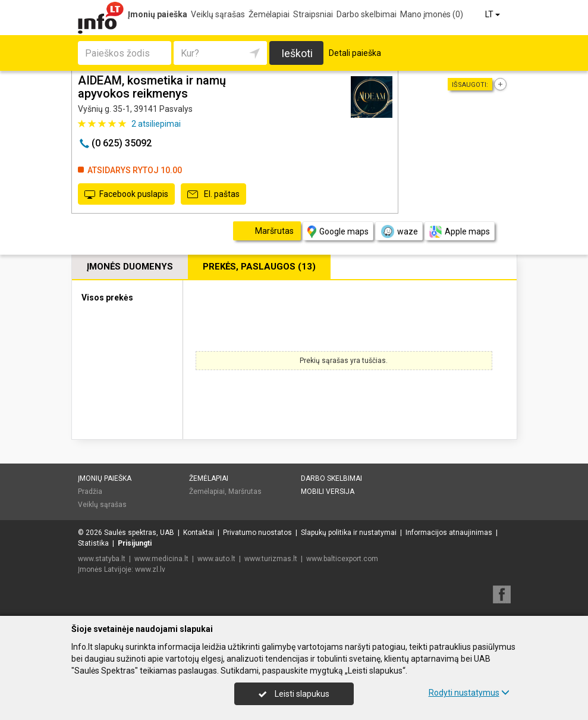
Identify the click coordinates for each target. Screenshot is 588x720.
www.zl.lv (150, 569)
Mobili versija (328, 492)
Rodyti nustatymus (469, 693)
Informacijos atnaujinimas (449, 533)
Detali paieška (355, 53)
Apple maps (460, 232)
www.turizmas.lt (271, 559)
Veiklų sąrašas (218, 14)
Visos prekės (107, 298)
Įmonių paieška (158, 14)
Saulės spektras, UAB (139, 533)
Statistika (93, 543)
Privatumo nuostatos (257, 533)
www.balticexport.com (342, 559)
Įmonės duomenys (130, 267)
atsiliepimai (156, 124)
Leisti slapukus (294, 694)
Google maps (338, 232)
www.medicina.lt (161, 559)
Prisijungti (135, 543)
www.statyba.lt (102, 559)
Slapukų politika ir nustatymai (349, 533)
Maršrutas (245, 492)
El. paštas (213, 195)
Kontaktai (199, 533)
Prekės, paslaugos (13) (259, 267)
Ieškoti (297, 53)
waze (399, 231)
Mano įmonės (432, 14)
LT (493, 14)
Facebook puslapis (126, 195)
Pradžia (90, 492)
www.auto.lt (216, 559)
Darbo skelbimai (367, 14)
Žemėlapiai (269, 14)
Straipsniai (313, 14)
